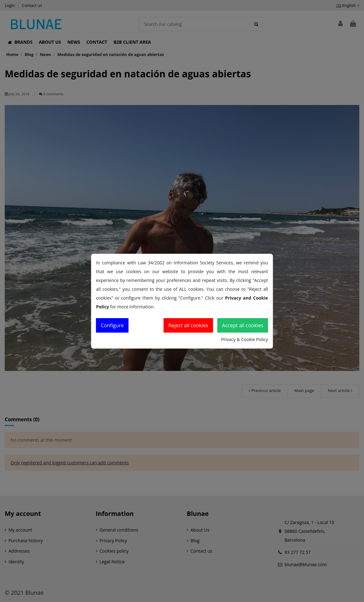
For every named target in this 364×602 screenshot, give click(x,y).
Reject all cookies (188, 325)
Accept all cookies (243, 325)
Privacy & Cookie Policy (244, 339)
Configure (112, 325)
